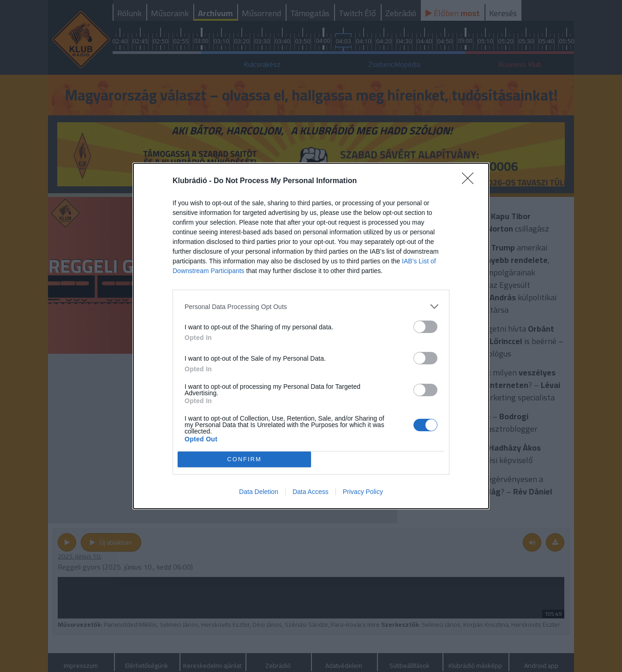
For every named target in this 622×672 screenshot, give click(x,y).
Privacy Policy (363, 492)
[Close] (471, 181)
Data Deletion (259, 492)
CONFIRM (244, 460)
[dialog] (311, 336)
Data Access (311, 492)
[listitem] (311, 306)
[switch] (425, 327)
